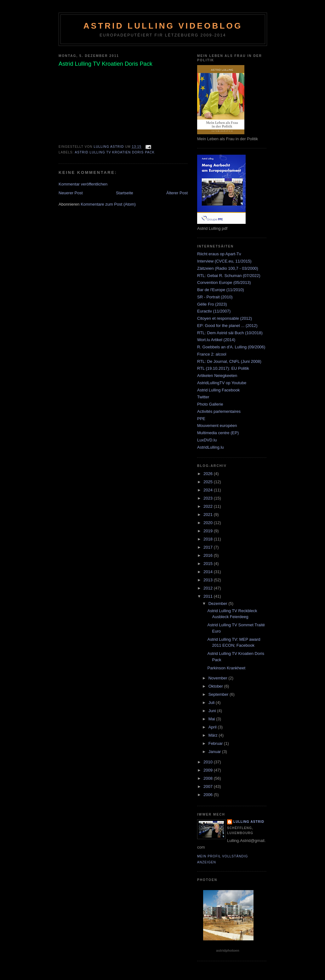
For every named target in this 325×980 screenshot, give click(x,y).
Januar (215, 752)
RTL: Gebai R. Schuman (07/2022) (229, 276)
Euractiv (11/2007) (214, 311)
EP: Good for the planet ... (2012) (227, 326)
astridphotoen (228, 950)
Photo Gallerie (210, 404)
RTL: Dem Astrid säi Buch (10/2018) (230, 333)
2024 (209, 490)
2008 (209, 778)
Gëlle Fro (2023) (212, 304)
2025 (209, 482)
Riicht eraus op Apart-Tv (219, 254)
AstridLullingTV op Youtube (222, 383)
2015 (209, 564)
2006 (209, 795)
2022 (209, 506)
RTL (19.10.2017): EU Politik (223, 368)
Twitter (203, 397)
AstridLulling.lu (211, 447)
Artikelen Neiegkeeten (217, 376)
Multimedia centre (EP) (218, 433)
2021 (209, 515)
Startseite (125, 193)
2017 (209, 547)
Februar (216, 743)
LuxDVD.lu (207, 440)
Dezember (219, 604)
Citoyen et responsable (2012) (225, 318)
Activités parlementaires (219, 411)
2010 (209, 762)
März (214, 735)
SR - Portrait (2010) (215, 297)
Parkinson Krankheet (226, 668)
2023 (209, 498)
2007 (209, 786)
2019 (209, 531)
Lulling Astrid (249, 822)
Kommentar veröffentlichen (83, 184)
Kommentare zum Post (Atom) (108, 204)
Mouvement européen (217, 426)
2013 (209, 580)
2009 (209, 770)
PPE (201, 419)
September (219, 694)
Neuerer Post (71, 193)
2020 (209, 523)
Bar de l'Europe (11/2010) (220, 290)
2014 (209, 572)
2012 (209, 588)
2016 (209, 555)
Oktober (216, 686)
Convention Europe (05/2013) (224, 282)
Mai (212, 719)
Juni (213, 711)
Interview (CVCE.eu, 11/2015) (224, 261)
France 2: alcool (212, 354)
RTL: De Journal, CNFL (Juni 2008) (229, 361)
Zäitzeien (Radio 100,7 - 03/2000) (228, 268)
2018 (209, 539)
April (213, 727)
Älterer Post (177, 193)
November (219, 678)
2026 (209, 474)
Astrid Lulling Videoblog (163, 26)
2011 (209, 596)
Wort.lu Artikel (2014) (216, 340)
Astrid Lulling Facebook (218, 390)
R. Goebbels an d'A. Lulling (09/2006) (231, 347)
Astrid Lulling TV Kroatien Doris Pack (115, 152)
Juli (212, 703)
